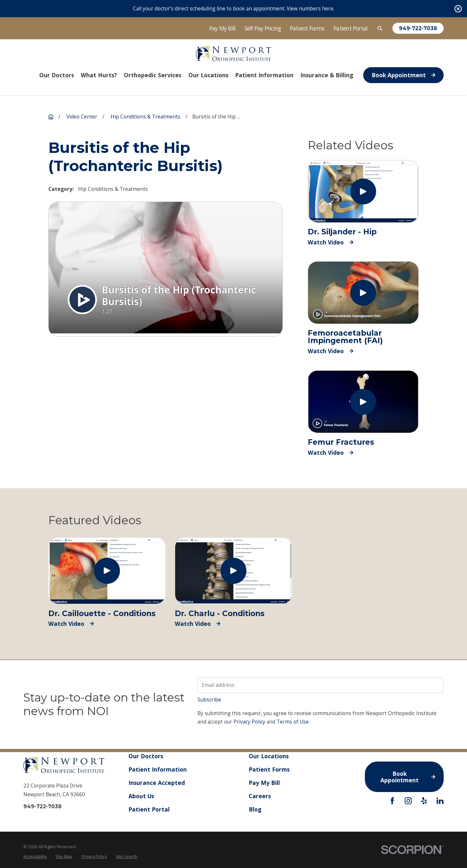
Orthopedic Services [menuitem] (153, 75)
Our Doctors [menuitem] (57, 75)
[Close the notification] (458, 9)
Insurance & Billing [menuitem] (327, 75)
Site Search (126, 856)
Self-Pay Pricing (263, 28)
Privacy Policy (249, 722)
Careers (260, 796)
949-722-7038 (418, 28)
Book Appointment (403, 75)
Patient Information (158, 769)
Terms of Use (293, 722)
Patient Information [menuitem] (264, 75)
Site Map (64, 856)
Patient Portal (350, 28)
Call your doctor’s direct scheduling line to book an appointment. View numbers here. (234, 9)
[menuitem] (35, 857)
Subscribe (209, 700)
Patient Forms (307, 28)
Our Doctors (146, 756)
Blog (255, 809)
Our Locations (269, 756)
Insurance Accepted (157, 783)
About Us (141, 796)
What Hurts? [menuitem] (99, 75)
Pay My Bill (222, 28)
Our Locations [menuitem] (208, 75)
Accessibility (35, 856)
